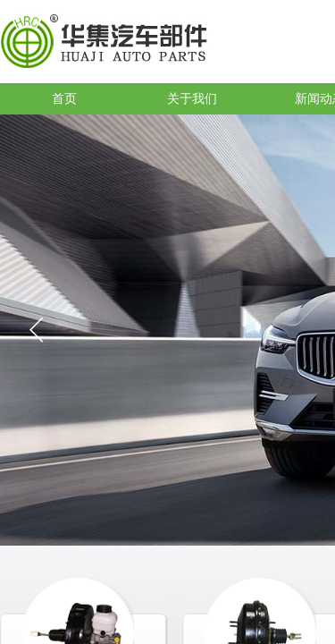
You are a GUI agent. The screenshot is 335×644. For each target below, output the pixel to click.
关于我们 (192, 99)
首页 (64, 99)
